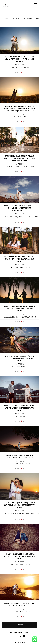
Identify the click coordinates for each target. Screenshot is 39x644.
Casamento (16, 19)
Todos (6, 19)
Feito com (19, 642)
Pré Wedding (28, 19)
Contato (26, 632)
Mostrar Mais (19, 624)
